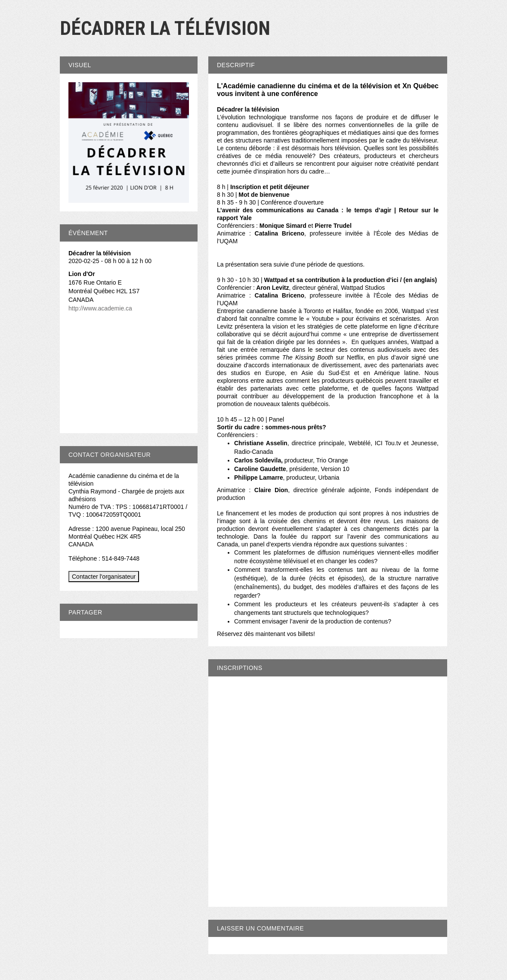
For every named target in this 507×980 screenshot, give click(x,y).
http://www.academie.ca (100, 308)
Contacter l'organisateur (104, 577)
